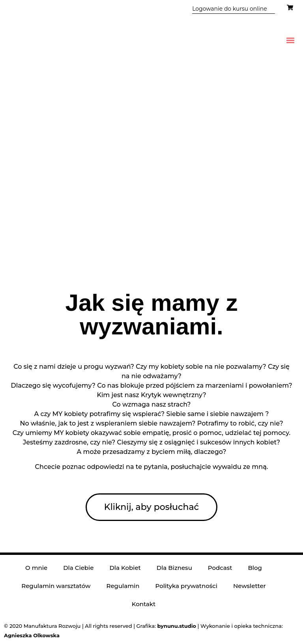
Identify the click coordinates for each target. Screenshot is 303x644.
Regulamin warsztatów (56, 586)
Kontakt (144, 604)
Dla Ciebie (78, 568)
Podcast (220, 568)
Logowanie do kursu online (229, 9)
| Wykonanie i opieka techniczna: (220, 626)
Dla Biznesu (174, 568)
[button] (291, 40)
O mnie (36, 568)
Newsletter (250, 586)
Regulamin (123, 586)
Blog (255, 568)
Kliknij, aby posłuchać (151, 507)
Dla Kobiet (125, 568)
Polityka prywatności (186, 586)
